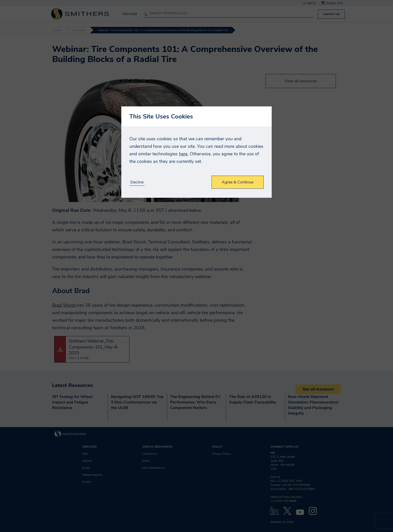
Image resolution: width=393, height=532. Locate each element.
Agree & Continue (238, 182)
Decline (137, 182)
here (183, 154)
